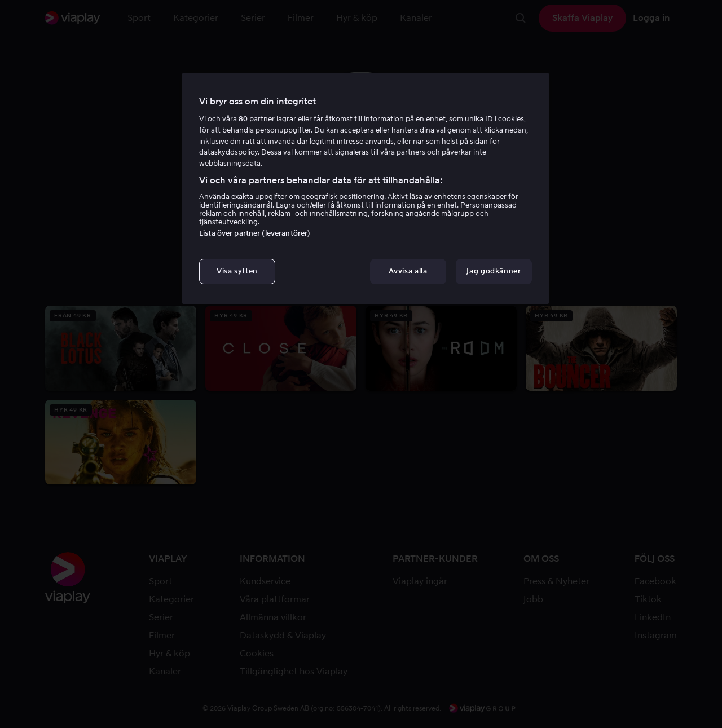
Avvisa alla (408, 271)
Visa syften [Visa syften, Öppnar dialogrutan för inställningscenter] (237, 271)
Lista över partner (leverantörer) (255, 233)
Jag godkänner (494, 271)
